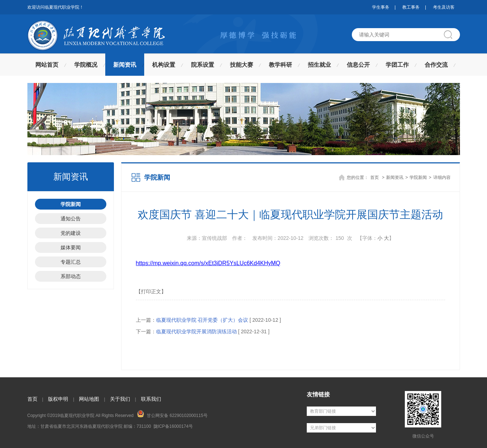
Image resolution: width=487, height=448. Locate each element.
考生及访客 (444, 7)
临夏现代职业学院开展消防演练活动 (196, 331)
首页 (375, 177)
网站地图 (89, 399)
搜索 (451, 35)
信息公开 (358, 65)
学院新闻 (71, 204)
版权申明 (58, 399)
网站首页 (47, 65)
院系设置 (203, 65)
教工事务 (411, 7)
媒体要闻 (71, 247)
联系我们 (151, 399)
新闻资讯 (125, 65)
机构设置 (164, 65)
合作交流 (436, 65)
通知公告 (71, 219)
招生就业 (319, 65)
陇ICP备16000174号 (173, 426)
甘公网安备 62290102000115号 (172, 414)
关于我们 (120, 399)
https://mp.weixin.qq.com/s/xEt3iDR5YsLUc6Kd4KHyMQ (208, 263)
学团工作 (397, 65)
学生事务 (381, 7)
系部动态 (71, 276)
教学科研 (280, 65)
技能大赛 (242, 65)
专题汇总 (71, 262)
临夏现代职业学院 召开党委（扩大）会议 (202, 320)
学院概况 (86, 65)
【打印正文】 (151, 291)
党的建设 (71, 233)
